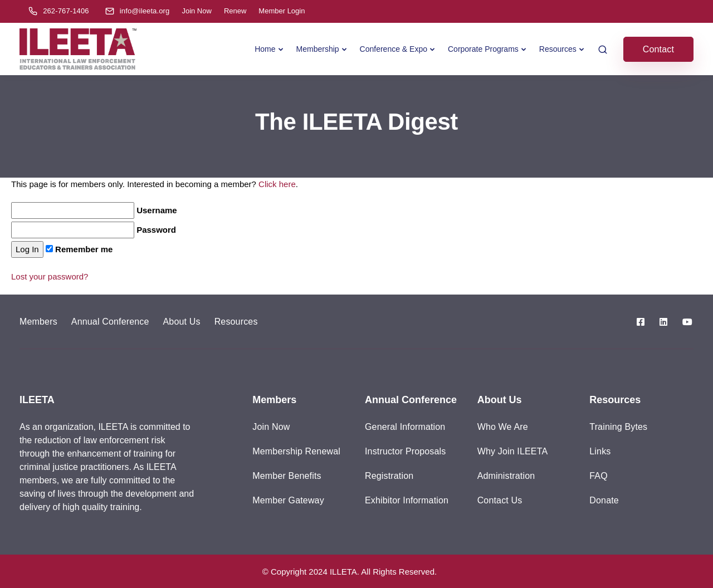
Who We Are (503, 427)
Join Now (196, 11)
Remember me (79, 249)
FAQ (599, 476)
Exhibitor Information (407, 500)
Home (265, 49)
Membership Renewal (296, 451)
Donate (604, 500)
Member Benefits (287, 476)
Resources (558, 49)
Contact (658, 49)
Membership (318, 49)
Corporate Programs (483, 49)
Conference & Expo (394, 49)
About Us (182, 322)
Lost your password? (50, 276)
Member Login (282, 11)
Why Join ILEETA (513, 451)
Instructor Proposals (405, 451)
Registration (389, 476)
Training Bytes (618, 427)
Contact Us (500, 500)
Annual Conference (110, 322)
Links (600, 451)
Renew (235, 11)
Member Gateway (288, 500)
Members (38, 322)
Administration (506, 476)
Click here (277, 184)
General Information (405, 427)
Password (94, 230)
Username (94, 210)
